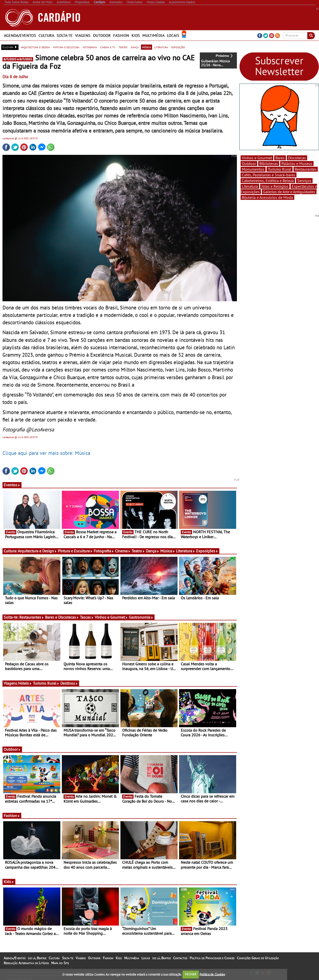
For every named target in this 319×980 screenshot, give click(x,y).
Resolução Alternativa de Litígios (26, 963)
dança (135, 47)
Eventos (12, 485)
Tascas (87, 617)
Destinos (69, 683)
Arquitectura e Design (37, 551)
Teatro (138, 551)
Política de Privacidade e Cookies (212, 958)
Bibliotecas (269, 163)
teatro (123, 47)
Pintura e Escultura (75, 551)
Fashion (121, 35)
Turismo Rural (46, 683)
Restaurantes (32, 617)
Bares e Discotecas (62, 617)
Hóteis (25, 683)
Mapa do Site (60, 963)
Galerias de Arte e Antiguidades (289, 192)
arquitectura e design (35, 47)
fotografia (90, 47)
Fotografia (104, 551)
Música (168, 551)
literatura (161, 47)
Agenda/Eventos (20, 35)
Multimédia (153, 35)
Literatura (186, 551)
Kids (136, 35)
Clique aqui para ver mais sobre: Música (46, 453)
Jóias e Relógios (275, 186)
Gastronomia (141, 617)
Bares (280, 158)
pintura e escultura (66, 47)
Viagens (83, 35)
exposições (178, 47)
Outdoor (102, 35)
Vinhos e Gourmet (111, 617)
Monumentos (253, 169)
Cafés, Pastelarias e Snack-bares (269, 175)
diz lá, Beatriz (37, 958)
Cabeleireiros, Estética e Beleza (268, 181)
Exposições (207, 551)
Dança (153, 551)
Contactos (180, 958)
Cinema (123, 551)
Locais (173, 35)
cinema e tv (108, 47)
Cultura (46, 35)
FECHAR (191, 974)
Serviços (304, 181)
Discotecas (297, 158)
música (147, 47)
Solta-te (65, 35)
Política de (212, 974)
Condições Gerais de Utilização (258, 958)
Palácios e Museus (297, 163)
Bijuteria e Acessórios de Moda (267, 197)
